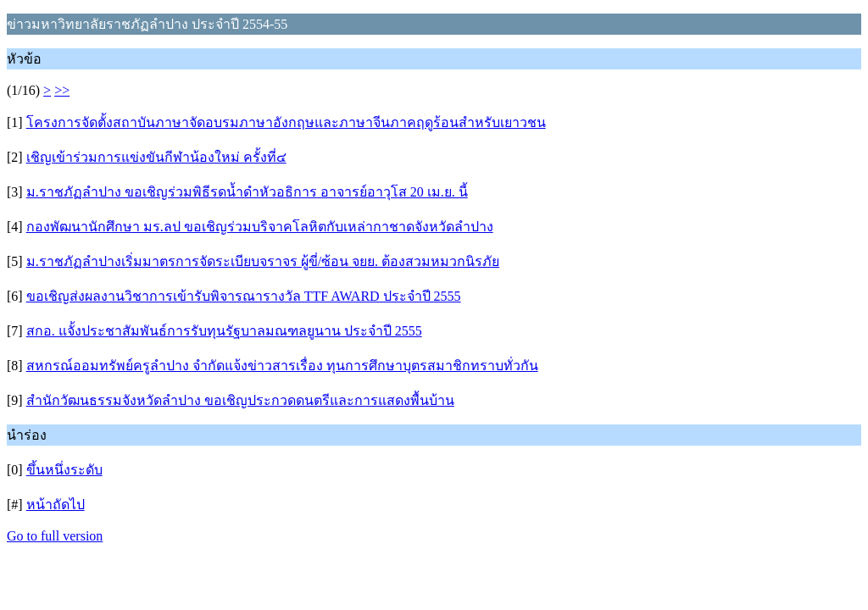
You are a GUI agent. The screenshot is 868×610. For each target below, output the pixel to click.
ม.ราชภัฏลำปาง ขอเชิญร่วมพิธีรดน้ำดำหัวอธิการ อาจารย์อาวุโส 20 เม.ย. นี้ (247, 192)
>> (62, 90)
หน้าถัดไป (56, 505)
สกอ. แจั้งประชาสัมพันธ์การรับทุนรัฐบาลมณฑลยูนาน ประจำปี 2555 (224, 331)
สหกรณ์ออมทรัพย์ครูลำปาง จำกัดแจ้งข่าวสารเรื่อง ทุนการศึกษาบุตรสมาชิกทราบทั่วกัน (282, 366)
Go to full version (55, 536)
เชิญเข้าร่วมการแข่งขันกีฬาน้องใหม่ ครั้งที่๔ (156, 157)
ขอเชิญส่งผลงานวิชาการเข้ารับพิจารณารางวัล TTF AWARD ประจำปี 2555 (244, 296)
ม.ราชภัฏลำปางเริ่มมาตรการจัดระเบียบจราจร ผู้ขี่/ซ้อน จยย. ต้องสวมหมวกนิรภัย (263, 261)
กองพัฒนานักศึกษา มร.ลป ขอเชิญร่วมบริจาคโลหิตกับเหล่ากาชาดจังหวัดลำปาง (260, 227)
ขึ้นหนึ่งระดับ (64, 470)
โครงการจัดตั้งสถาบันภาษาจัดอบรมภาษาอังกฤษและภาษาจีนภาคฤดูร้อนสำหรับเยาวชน (286, 122)
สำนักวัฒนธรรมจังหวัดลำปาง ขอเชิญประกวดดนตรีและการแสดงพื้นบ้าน (240, 400)
